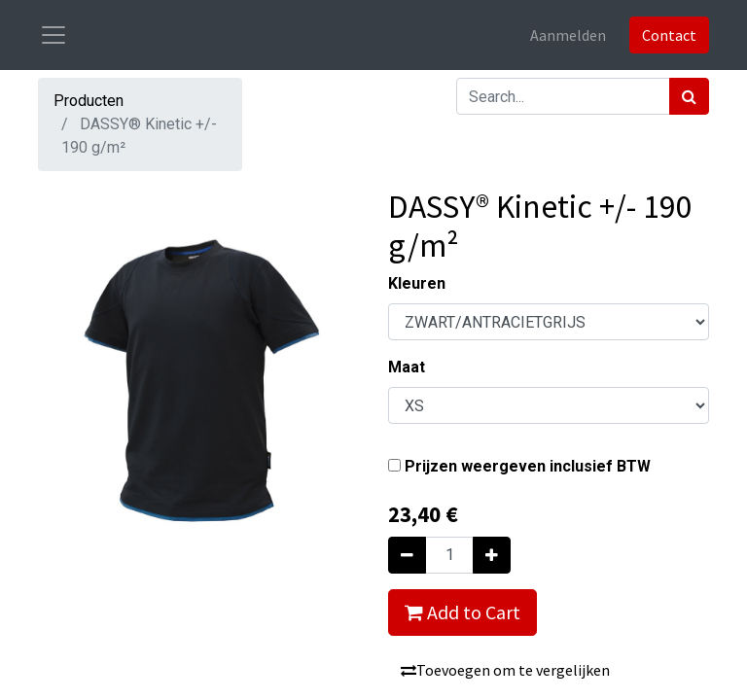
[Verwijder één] (407, 555)
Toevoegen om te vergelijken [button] (505, 670)
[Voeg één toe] (492, 555)
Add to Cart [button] (462, 612)
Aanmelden (568, 35)
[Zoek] (689, 96)
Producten (89, 101)
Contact (669, 35)
